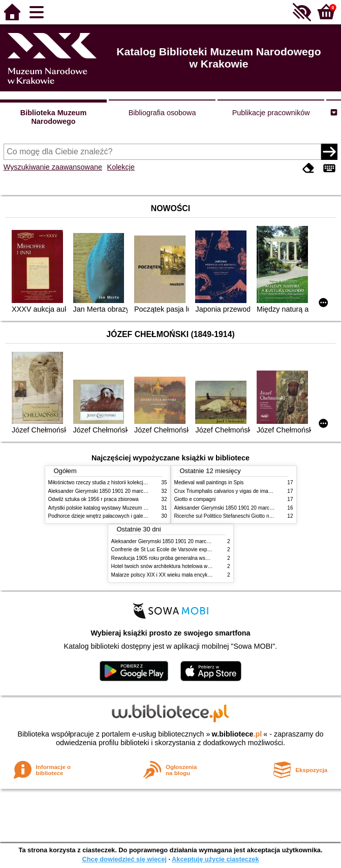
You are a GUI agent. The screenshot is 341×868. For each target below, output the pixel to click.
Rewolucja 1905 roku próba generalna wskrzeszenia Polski (178, 558)
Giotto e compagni (195, 499)
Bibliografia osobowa (162, 113)
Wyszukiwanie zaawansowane (53, 167)
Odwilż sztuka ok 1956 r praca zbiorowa (94, 499)
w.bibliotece (237, 734)
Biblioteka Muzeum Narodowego (53, 117)
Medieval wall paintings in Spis (209, 482)
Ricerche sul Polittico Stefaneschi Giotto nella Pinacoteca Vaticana (250, 516)
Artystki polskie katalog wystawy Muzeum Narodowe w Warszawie (123, 508)
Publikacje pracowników (271, 113)
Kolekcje (121, 167)
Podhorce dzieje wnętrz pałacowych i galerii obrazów (108, 516)
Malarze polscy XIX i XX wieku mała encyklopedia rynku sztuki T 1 (186, 575)
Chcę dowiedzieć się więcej (124, 859)
